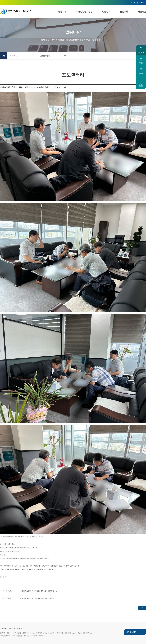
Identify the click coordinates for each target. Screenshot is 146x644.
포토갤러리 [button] (45, 56)
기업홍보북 (141, 85)
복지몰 (141, 63)
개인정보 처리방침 (15, 628)
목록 (142, 608)
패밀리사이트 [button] (132, 632)
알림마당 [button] (14, 56)
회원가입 (143, 2)
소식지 (141, 73)
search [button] (141, 52)
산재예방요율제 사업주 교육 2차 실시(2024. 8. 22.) (39, 598)
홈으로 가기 (4, 56)
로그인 (133, 2)
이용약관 (3, 628)
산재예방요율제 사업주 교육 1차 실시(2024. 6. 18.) (39, 591)
